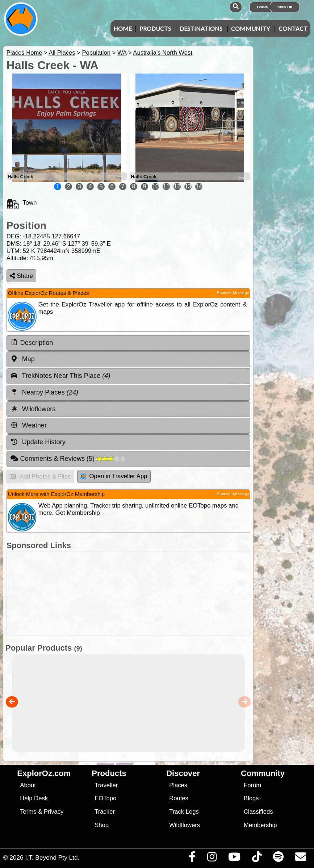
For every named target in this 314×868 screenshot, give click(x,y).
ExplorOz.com (44, 773)
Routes (179, 798)
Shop (102, 825)
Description (37, 343)
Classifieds (258, 812)
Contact (293, 28)
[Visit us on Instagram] (212, 859)
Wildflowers (185, 825)
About (28, 785)
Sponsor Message (233, 293)
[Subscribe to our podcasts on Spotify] (278, 859)
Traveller (106, 785)
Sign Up (285, 7)
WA (122, 53)
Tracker (105, 812)
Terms (28, 812)
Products (155, 28)
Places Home (24, 53)
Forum (252, 785)
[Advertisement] (161, 594)
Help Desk (34, 798)
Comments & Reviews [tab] (68, 459)
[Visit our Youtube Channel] (234, 859)
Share (21, 276)
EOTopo (105, 798)
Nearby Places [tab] (44, 392)
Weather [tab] (28, 425)
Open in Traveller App (114, 476)
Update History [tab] (38, 442)
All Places (62, 53)
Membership (260, 825)
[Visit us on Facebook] (192, 859)
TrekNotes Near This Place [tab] (60, 376)
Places (178, 785)
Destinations (201, 28)
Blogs (251, 798)
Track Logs (184, 812)
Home (123, 28)
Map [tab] (22, 359)
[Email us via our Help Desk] (300, 859)
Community (250, 28)
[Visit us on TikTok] (257, 859)
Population (96, 53)
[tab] (128, 343)
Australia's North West (163, 53)
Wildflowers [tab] (33, 409)
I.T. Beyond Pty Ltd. (52, 857)
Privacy (54, 812)
